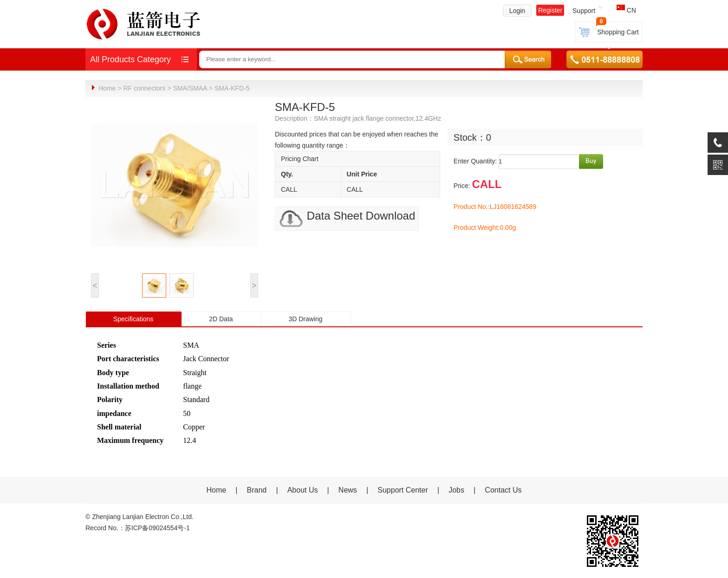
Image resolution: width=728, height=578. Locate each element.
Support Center (403, 490)
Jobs (456, 490)
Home (107, 88)
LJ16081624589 (513, 206)
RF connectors (144, 88)
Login (517, 11)
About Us (303, 490)
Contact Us (503, 490)
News (349, 490)
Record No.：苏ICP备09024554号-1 (138, 527)
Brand (257, 490)
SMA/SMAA (190, 88)
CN (626, 10)
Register (550, 10)
